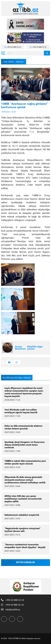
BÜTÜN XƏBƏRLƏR (26, 563)
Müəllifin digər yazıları (35, 348)
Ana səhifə (9, 62)
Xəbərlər (20, 62)
